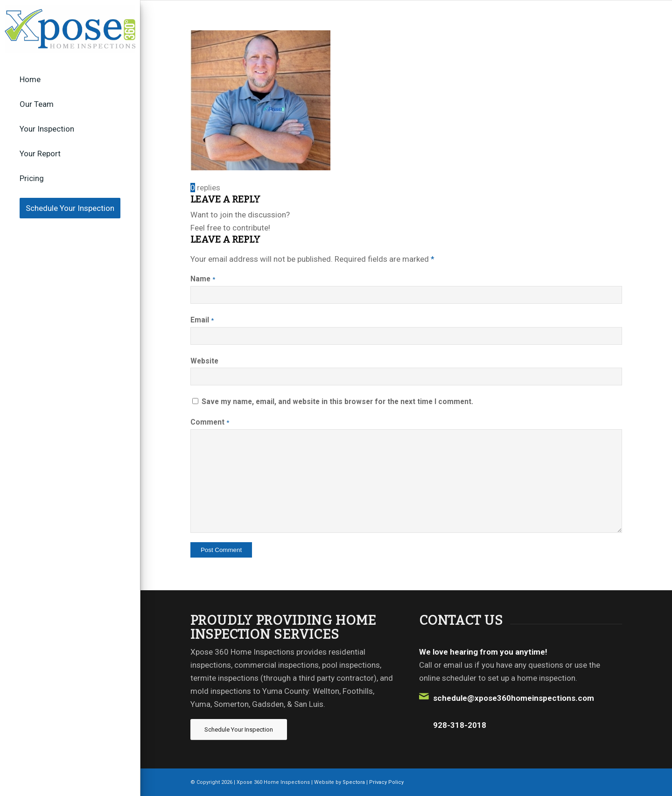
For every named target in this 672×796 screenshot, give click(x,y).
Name (203, 279)
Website (204, 361)
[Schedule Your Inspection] (239, 730)
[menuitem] (70, 80)
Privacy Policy (386, 782)
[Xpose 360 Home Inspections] (70, 29)
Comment (210, 422)
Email (202, 320)
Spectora (354, 782)
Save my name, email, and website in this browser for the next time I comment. (337, 401)
